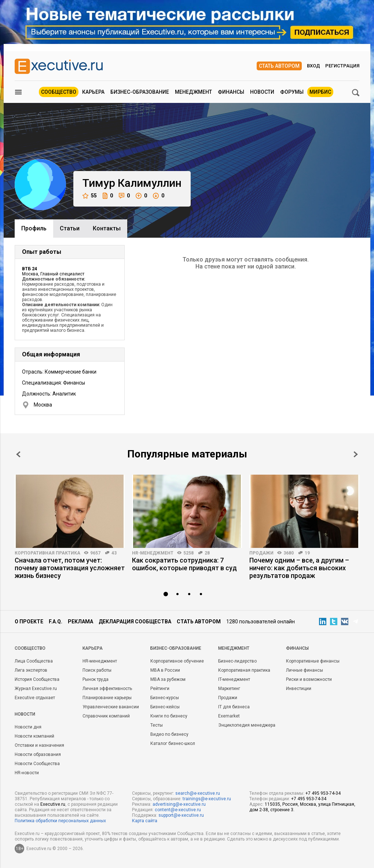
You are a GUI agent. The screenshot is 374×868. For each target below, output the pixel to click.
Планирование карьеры (107, 698)
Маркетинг (229, 689)
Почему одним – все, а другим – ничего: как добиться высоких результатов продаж (299, 568)
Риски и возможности (309, 679)
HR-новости (27, 773)
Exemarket (229, 716)
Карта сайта (145, 821)
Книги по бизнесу (169, 716)
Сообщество (59, 92)
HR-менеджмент (153, 553)
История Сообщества (37, 679)
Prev (18, 454)
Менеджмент (193, 92)
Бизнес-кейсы (165, 707)
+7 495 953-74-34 (323, 793)
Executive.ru (53, 804)
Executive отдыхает (35, 698)
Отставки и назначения (39, 745)
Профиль (34, 228)
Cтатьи (70, 228)
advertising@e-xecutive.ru (179, 804)
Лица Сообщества (34, 661)
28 (207, 553)
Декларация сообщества (135, 622)
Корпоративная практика (47, 553)
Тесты (157, 725)
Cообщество (30, 648)
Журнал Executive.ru (36, 689)
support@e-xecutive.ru (181, 815)
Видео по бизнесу (169, 734)
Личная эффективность (107, 689)
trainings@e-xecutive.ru (207, 799)
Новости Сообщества (37, 764)
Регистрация (342, 66)
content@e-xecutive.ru (178, 810)
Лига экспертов (31, 670)
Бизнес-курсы (165, 698)
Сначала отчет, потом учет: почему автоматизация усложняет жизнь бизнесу (70, 568)
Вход (313, 66)
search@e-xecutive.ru (198, 793)
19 (307, 553)
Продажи (261, 553)
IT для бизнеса (234, 707)
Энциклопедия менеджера (247, 725)
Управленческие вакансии (111, 707)
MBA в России (165, 670)
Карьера (93, 92)
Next (356, 454)
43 (114, 553)
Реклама (80, 622)
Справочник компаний (106, 716)
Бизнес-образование (140, 92)
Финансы (231, 92)
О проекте (29, 622)
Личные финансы (305, 670)
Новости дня (28, 727)
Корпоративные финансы (313, 661)
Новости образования (38, 754)
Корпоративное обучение (177, 661)
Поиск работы (97, 670)
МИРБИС (320, 92)
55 (90, 196)
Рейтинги (160, 689)
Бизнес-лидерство (237, 661)
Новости (262, 92)
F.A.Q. (56, 622)
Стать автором (279, 66)
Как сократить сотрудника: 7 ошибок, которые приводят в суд (184, 564)
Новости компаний (34, 736)
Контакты (107, 228)
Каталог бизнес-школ (173, 743)
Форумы (292, 92)
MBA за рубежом (168, 679)
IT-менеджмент (234, 679)
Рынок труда (96, 679)
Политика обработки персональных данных (60, 821)
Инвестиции (299, 689)
